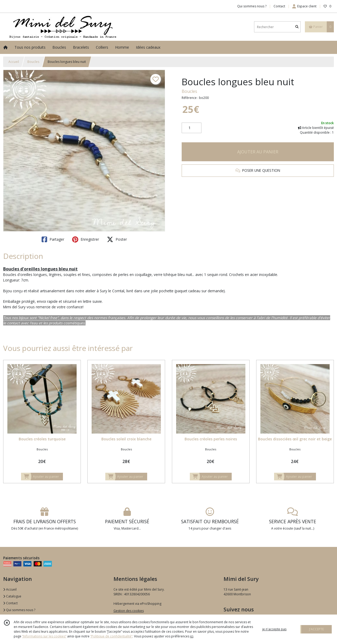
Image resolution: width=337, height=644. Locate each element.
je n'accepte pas (274, 629)
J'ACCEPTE (316, 629)
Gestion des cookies (129, 611)
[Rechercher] (297, 27)
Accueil (14, 62)
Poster (117, 239)
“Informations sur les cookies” (44, 636)
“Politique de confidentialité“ (111, 636)
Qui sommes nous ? (19, 610)
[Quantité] (192, 128)
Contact (279, 6)
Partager (53, 239)
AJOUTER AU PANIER (258, 152)
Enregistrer (86, 239)
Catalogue (12, 596)
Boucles (33, 62)
